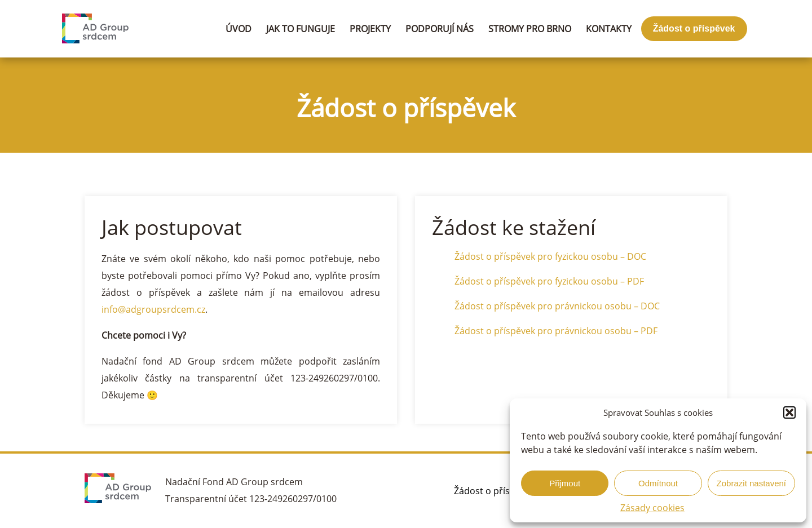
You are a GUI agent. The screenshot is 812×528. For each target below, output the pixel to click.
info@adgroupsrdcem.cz (153, 309)
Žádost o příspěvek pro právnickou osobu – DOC (557, 306)
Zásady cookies (652, 508)
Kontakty (609, 29)
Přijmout (565, 483)
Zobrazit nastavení (751, 483)
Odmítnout (658, 483)
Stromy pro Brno (530, 29)
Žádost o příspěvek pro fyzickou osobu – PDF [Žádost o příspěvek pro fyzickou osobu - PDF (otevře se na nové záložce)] (549, 281)
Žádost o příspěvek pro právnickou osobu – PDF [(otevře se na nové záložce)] (556, 331)
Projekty (370, 29)
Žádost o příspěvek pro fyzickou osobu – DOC (550, 256)
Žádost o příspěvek (694, 28)
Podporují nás (440, 29)
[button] (789, 412)
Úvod (239, 29)
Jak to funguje (301, 29)
